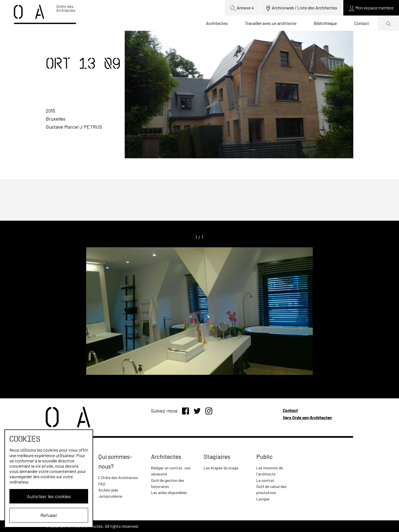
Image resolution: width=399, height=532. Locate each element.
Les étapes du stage (221, 468)
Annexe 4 (242, 8)
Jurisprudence (110, 496)
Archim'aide (108, 490)
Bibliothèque (325, 23)
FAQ (102, 484)
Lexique (263, 499)
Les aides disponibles (169, 492)
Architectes (217, 23)
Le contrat (265, 480)
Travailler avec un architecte (271, 23)
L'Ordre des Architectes (118, 478)
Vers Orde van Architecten (307, 417)
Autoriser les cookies (49, 496)
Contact (362, 23)
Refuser (49, 515)
